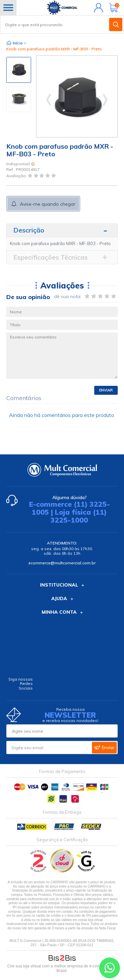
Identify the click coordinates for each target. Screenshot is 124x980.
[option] (19, 70)
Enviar (106, 390)
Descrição (29, 230)
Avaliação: (17, 176)
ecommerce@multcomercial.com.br (62, 563)
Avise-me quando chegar (48, 204)
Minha (97, 8)
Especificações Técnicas (50, 257)
